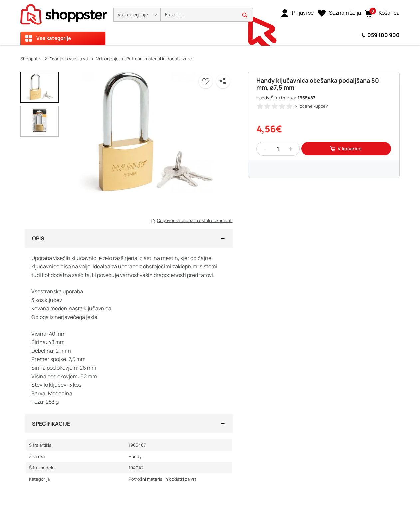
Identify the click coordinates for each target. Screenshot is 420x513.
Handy (263, 98)
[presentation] (210, 22)
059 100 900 (384, 35)
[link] (297, 13)
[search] (207, 15)
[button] (137, 15)
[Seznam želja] (339, 13)
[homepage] (64, 12)
